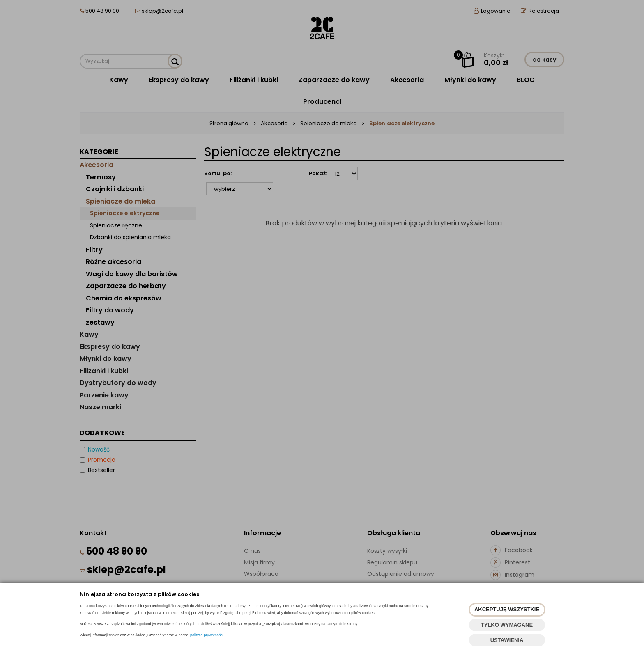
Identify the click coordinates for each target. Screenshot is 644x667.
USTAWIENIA (507, 640)
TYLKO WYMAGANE (507, 625)
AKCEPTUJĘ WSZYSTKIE (507, 609)
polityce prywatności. (207, 635)
